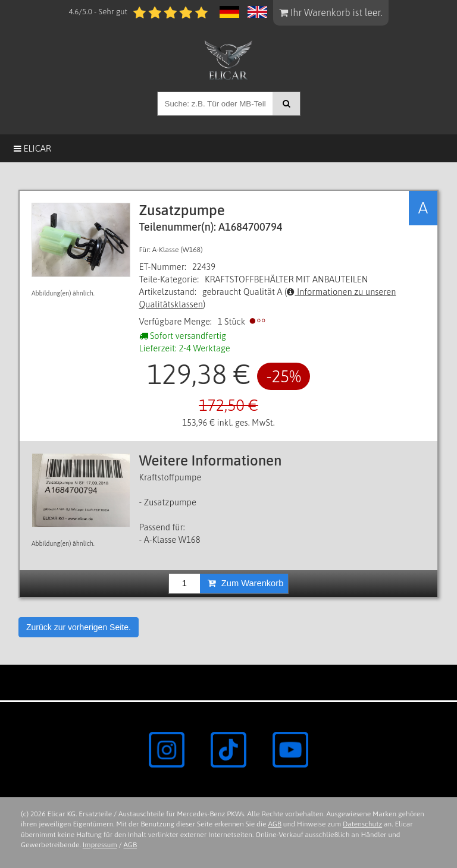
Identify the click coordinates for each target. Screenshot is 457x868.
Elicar (32, 148)
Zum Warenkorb (246, 583)
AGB (275, 824)
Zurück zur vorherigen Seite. (79, 627)
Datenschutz (362, 824)
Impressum (100, 845)
